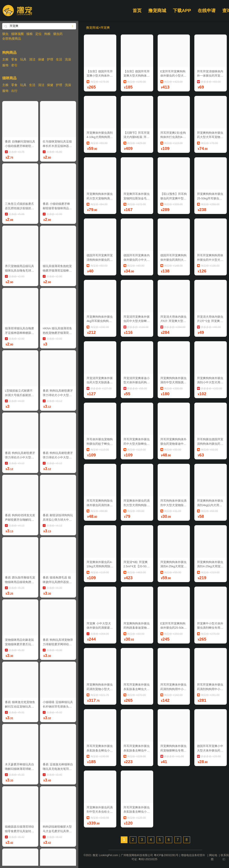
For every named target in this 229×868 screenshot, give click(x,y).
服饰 (5, 65)
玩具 (23, 59)
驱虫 (5, 34)
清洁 (32, 59)
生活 (59, 59)
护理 (50, 59)
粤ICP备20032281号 (166, 855)
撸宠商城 (157, 11)
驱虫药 (58, 34)
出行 (14, 91)
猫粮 (30, 34)
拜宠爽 (105, 28)
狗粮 (47, 34)
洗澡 (68, 59)
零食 (14, 59)
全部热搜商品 (12, 39)
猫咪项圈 (17, 34)
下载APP (182, 11)
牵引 (14, 65)
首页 (137, 11)
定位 (38, 34)
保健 (41, 59)
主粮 (5, 59)
